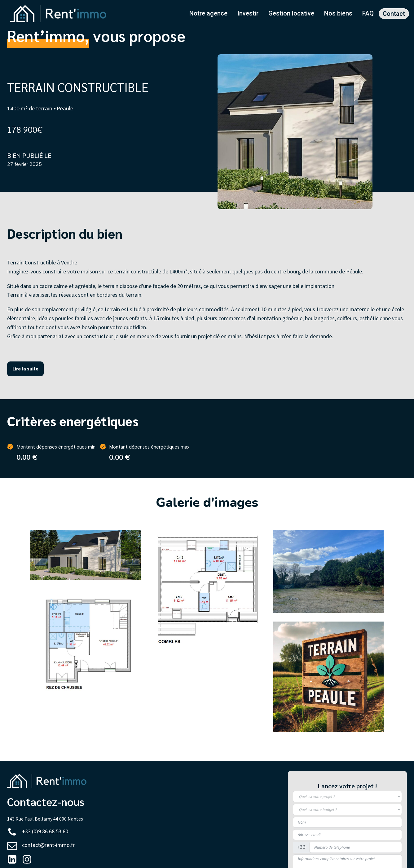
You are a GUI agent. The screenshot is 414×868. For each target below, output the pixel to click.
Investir (248, 13)
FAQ (368, 13)
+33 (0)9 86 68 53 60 (45, 832)
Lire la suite (25, 369)
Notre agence (208, 13)
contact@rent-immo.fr (48, 845)
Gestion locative (291, 13)
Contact (394, 14)
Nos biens (338, 13)
